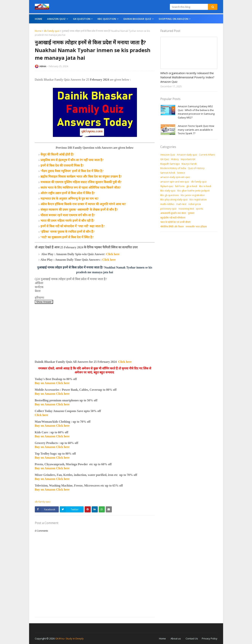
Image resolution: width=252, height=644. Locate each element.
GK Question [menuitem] (82, 19)
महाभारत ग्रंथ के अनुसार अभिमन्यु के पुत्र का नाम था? (70, 199)
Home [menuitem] (39, 19)
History (175, 159)
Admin (43, 66)
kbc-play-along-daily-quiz (174, 200)
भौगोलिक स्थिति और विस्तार (172, 227)
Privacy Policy (210, 638)
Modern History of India (173, 168)
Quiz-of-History (196, 168)
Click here (113, 254)
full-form (180, 186)
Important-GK (188, 159)
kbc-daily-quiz (168, 191)
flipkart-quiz (167, 186)
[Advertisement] (95, 330)
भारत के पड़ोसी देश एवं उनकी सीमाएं (175, 222)
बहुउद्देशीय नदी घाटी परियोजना (173, 218)
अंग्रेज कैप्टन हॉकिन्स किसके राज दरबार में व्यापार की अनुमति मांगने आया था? (83, 204)
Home (38, 31)
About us (176, 638)
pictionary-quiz (168, 209)
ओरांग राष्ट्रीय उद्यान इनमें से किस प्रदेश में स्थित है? (68, 193)
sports (199, 209)
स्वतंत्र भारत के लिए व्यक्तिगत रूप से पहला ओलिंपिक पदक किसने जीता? (81, 188)
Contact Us (192, 638)
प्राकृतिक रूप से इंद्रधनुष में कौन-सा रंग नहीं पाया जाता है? (72, 160)
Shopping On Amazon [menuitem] (174, 19)
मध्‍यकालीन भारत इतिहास (196, 227)
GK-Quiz (165, 159)
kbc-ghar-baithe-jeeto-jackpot (193, 191)
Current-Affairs (207, 155)
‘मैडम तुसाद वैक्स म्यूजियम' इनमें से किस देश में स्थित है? (72, 171)
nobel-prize (195, 204)
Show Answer (44, 302)
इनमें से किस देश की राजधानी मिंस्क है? (62, 166)
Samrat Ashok (168, 173)
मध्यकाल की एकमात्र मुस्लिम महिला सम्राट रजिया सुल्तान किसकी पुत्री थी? (81, 182)
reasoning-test (186, 209)
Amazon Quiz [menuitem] (56, 19)
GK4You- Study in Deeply (69, 638)
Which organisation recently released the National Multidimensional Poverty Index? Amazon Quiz (187, 77)
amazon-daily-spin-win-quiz (175, 177)
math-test (181, 204)
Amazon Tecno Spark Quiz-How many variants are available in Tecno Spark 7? (196, 130)
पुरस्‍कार (191, 213)
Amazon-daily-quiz (187, 155)
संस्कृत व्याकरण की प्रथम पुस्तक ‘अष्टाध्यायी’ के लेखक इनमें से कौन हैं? (79, 210)
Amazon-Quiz (168, 155)
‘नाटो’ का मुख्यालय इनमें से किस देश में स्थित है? (67, 237)
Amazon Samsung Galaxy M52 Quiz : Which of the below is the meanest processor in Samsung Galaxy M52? (196, 112)
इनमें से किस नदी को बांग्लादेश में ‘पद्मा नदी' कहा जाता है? (73, 226)
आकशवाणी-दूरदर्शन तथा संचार (173, 213)
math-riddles (167, 204)
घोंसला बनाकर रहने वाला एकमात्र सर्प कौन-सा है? (68, 215)
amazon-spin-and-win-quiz (175, 182)
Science (181, 173)
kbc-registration (198, 200)
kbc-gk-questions (170, 195)
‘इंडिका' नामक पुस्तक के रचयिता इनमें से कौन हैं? (68, 232)
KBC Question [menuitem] (107, 19)
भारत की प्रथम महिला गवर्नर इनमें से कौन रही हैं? (68, 221)
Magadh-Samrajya (170, 164)
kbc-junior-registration (193, 195)
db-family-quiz (52, 31)
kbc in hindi (205, 186)
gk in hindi (192, 186)
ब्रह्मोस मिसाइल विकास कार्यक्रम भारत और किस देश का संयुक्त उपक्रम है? (81, 177)
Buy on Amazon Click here (52, 383)
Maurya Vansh (189, 164)
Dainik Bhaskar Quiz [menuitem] (137, 19)
